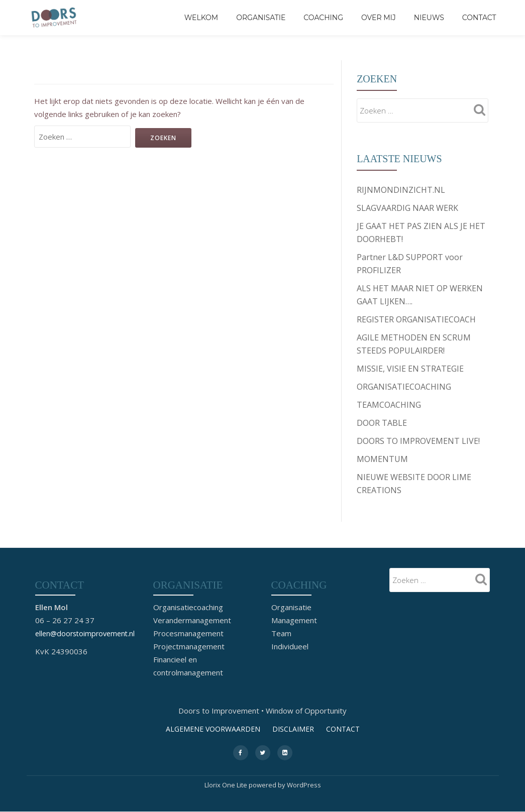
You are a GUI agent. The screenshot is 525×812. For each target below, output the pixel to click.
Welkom (201, 18)
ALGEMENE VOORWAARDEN (213, 728)
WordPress (304, 785)
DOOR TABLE (382, 423)
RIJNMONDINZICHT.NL (401, 190)
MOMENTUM (382, 459)
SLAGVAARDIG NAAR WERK (407, 208)
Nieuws (429, 18)
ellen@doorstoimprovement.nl (88, 633)
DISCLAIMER (293, 728)
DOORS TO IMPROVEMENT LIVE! (418, 441)
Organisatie (261, 18)
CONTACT (479, 18)
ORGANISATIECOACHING (404, 387)
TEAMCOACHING (389, 405)
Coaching (323, 18)
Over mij (379, 18)
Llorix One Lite (227, 785)
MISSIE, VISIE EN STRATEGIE (410, 369)
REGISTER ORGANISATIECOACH (416, 319)
